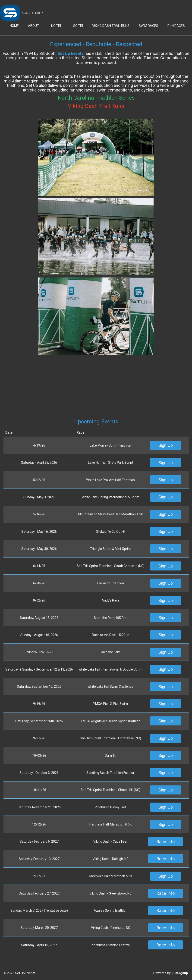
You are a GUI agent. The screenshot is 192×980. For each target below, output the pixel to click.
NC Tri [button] (58, 26)
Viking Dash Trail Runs (111, 26)
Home (14, 26)
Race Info (166, 842)
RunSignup (180, 973)
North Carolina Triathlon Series (96, 98)
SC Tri (78, 26)
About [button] (35, 26)
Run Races (176, 26)
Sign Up (166, 445)
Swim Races (148, 26)
